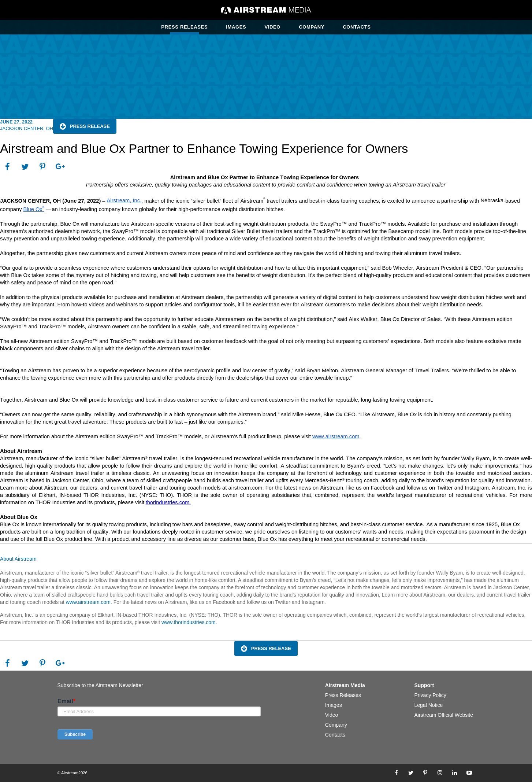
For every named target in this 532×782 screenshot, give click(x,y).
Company (312, 27)
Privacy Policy (430, 695)
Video (272, 27)
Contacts (357, 27)
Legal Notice (429, 705)
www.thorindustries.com (189, 622)
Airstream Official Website (444, 715)
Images (236, 27)
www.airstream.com (88, 602)
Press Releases (184, 27)
